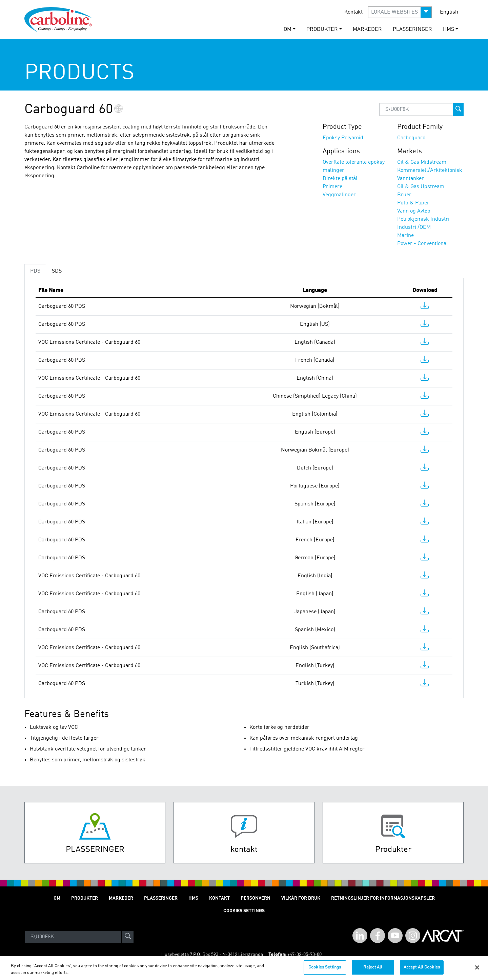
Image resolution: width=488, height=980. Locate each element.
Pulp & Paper (413, 203)
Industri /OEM (414, 227)
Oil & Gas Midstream (422, 162)
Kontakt (353, 12)
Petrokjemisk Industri (423, 219)
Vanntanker (411, 179)
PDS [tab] (35, 271)
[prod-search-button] (458, 109)
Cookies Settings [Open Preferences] (244, 911)
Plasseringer (412, 29)
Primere (332, 187)
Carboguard (411, 138)
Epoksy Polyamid (343, 138)
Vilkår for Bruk (301, 898)
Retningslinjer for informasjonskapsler (383, 898)
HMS (193, 898)
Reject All (373, 971)
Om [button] (288, 29)
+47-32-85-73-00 (304, 955)
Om (57, 898)
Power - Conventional (423, 244)
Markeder (367, 29)
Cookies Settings (325, 971)
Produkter (85, 898)
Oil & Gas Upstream (421, 187)
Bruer (404, 195)
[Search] (73, 937)
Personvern (256, 898)
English (449, 12)
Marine (405, 236)
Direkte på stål (340, 179)
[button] (400, 12)
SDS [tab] (57, 271)
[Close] (477, 971)
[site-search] (128, 937)
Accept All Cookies (422, 971)
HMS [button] (449, 29)
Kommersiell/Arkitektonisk (430, 171)
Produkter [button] (322, 29)
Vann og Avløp (414, 211)
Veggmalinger (339, 195)
